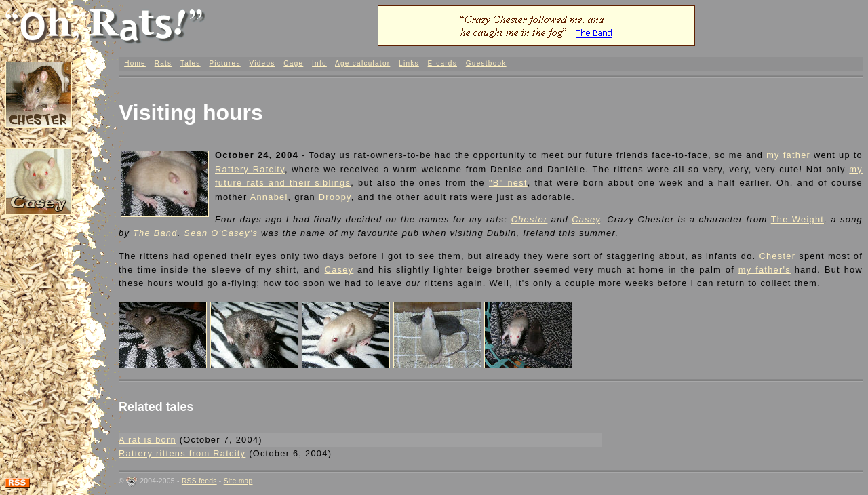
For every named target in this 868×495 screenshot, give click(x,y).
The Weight (798, 219)
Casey (586, 219)
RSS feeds (199, 481)
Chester (530, 219)
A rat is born (147, 440)
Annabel (269, 197)
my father (788, 155)
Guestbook (486, 63)
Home (135, 63)
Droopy (335, 197)
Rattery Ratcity (250, 169)
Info (319, 63)
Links (409, 63)
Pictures (224, 63)
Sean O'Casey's (221, 233)
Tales (191, 63)
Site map (238, 481)
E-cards (442, 63)
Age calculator (362, 63)
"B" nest (508, 183)
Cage (293, 63)
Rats (163, 63)
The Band (155, 233)
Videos (262, 63)
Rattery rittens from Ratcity (182, 453)
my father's (765, 270)
